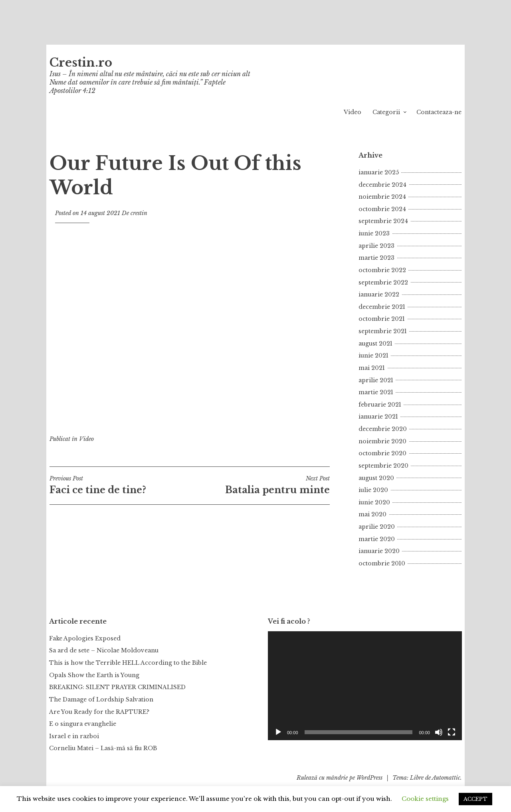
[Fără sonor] (439, 732)
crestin (139, 213)
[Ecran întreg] (452, 732)
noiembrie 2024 (382, 197)
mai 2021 (372, 368)
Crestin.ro (81, 63)
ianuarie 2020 (379, 551)
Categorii (386, 112)
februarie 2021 (380, 405)
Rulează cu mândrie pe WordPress (340, 778)
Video (353, 112)
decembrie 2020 (383, 429)
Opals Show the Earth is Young (94, 675)
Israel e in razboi (74, 736)
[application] (365, 686)
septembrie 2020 (383, 466)
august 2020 (376, 478)
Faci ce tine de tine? (120, 485)
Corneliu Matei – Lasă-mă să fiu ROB (103, 748)
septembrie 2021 (383, 331)
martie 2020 (377, 539)
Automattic (446, 778)
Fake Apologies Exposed (85, 638)
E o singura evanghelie (83, 724)
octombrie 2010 (382, 563)
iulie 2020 (373, 490)
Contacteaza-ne (439, 112)
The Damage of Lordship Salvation (101, 699)
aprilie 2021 (376, 380)
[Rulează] (278, 732)
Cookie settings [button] (425, 799)
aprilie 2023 (376, 246)
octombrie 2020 (382, 453)
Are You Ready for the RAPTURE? (99, 712)
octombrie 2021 (382, 319)
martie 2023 (376, 258)
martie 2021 (376, 392)
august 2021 (375, 344)
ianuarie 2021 (378, 417)
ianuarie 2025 (379, 172)
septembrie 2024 (383, 221)
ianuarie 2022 (379, 294)
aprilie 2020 (377, 527)
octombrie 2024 (382, 209)
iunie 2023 (374, 233)
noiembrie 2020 (382, 441)
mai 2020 (372, 514)
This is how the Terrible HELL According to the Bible (128, 663)
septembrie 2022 (383, 283)
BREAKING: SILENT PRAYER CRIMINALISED (117, 687)
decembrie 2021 (382, 307)
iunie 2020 (374, 502)
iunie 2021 (373, 356)
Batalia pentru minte (260, 485)
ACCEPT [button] (475, 799)
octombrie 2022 (382, 270)
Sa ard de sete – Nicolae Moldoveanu (104, 650)
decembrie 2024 (382, 185)
